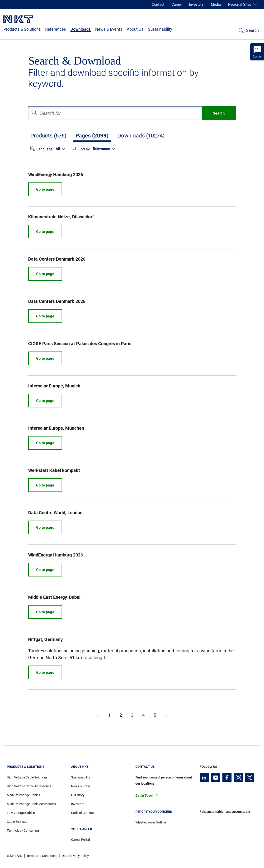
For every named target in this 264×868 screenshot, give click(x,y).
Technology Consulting (23, 831)
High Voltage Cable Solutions (27, 777)
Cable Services (17, 822)
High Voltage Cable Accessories (29, 786)
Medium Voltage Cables (23, 795)
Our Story (78, 795)
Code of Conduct (83, 813)
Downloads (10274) (141, 136)
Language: (45, 149)
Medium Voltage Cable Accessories (31, 804)
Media (216, 4)
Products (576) (48, 136)
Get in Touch (144, 796)
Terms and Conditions (42, 856)
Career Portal (80, 840)
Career (177, 4)
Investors (196, 4)
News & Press (81, 786)
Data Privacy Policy (75, 856)
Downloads (81, 29)
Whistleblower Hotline (151, 822)
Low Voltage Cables (21, 813)
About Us (135, 29)
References (56, 29)
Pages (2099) (92, 136)
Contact (158, 4)
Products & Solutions (22, 29)
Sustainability (160, 29)
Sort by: (85, 149)
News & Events (109, 29)
